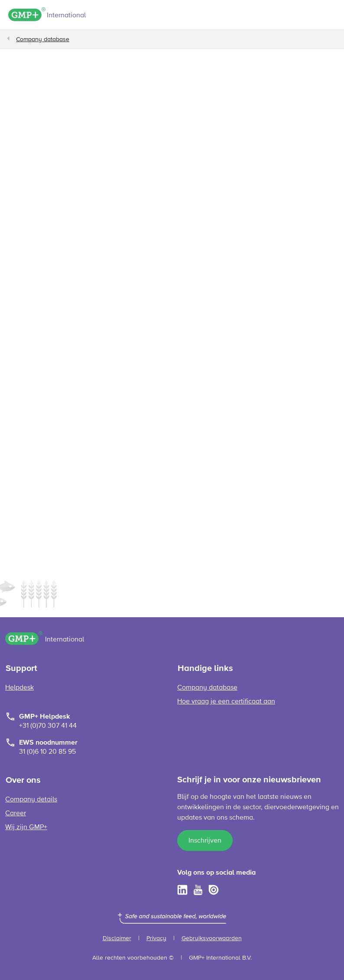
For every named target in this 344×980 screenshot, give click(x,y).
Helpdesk (19, 688)
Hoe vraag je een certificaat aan (226, 702)
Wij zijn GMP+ (26, 827)
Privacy (156, 938)
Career (16, 814)
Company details (31, 800)
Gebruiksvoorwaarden (212, 938)
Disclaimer (117, 938)
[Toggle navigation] (331, 16)
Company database (43, 39)
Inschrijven (205, 841)
